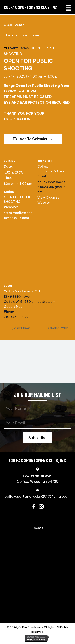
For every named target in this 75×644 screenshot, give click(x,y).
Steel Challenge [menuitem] (38, 550)
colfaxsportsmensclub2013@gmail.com (38, 496)
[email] (37, 423)
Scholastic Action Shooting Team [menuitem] (38, 594)
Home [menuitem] (38, 521)
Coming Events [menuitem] (37, 543)
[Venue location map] (37, 250)
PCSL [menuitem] (38, 580)
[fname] (37, 409)
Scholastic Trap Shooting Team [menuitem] (37, 601)
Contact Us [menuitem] (38, 616)
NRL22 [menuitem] (38, 572)
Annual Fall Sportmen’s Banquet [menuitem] (38, 536)
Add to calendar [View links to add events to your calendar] (34, 139)
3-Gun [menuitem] (37, 565)
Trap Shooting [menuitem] (38, 609)
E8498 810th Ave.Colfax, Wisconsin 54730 (38, 479)
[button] (37, 438)
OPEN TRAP (22, 328)
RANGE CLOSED (58, 328)
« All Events (14, 25)
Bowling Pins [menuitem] (38, 587)
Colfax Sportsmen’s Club (23, 291)
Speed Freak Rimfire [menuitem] (38, 558)
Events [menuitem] (38, 528)
